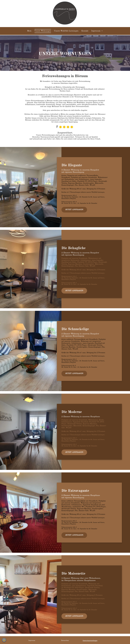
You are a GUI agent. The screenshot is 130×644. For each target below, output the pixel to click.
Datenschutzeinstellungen (90, 641)
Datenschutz (65, 641)
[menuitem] (29, 31)
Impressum (32, 641)
